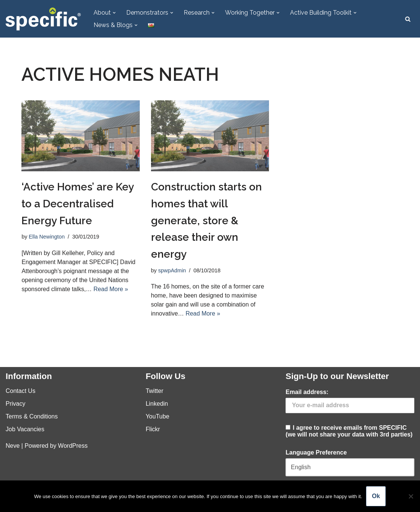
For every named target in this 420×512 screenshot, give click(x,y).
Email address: (307, 392)
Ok (376, 496)
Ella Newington (47, 237)
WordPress (73, 446)
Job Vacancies (25, 430)
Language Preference (316, 452)
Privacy (15, 404)
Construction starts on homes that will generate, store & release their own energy (206, 221)
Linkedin (157, 404)
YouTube (158, 417)
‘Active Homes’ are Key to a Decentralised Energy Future (78, 204)
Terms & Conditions (32, 417)
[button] (114, 13)
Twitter (155, 391)
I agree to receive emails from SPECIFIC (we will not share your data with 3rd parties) (350, 414)
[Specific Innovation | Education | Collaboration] (43, 19)
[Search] (408, 19)
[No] (411, 496)
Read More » (111, 289)
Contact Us (20, 391)
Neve (13, 446)
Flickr (153, 430)
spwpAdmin (172, 270)
